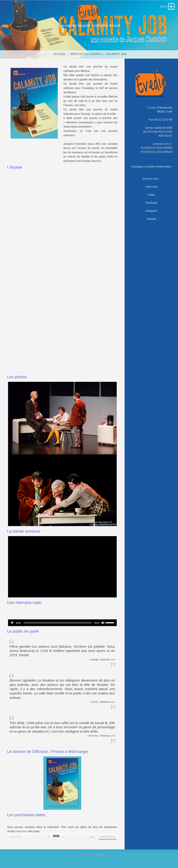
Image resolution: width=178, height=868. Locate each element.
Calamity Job (116, 54)
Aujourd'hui (16, 837)
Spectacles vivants (86, 54)
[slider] (58, 623)
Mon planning (108, 837)
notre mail (151, 187)
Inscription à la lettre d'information (151, 167)
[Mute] (103, 623)
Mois (93, 837)
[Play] (12, 623)
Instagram (151, 211)
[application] (62, 623)
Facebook (151, 203)
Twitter (151, 195)
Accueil (60, 54)
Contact (99, 855)
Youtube (151, 219)
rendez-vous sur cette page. (24, 831)
